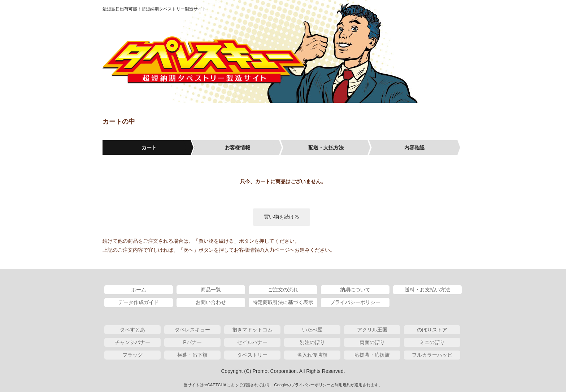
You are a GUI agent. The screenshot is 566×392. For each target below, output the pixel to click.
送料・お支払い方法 (427, 290)
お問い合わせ (211, 302)
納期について (355, 290)
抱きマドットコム (252, 330)
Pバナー (192, 342)
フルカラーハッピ (432, 355)
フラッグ (132, 355)
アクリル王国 (372, 330)
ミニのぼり (432, 342)
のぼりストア (432, 330)
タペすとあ (132, 330)
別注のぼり (312, 342)
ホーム (139, 290)
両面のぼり (372, 342)
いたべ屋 (312, 330)
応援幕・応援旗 (372, 355)
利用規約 (343, 385)
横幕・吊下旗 (192, 355)
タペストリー (252, 355)
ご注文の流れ (283, 290)
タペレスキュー (204, 60)
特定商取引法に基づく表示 (283, 302)
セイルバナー (252, 342)
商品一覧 (211, 290)
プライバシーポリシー (355, 302)
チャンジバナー (132, 342)
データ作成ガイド (139, 302)
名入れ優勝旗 (312, 355)
